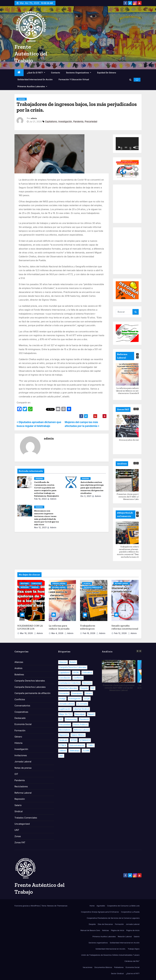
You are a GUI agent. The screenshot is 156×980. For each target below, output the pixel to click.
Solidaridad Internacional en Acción (35, 79)
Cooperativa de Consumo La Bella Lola (123, 906)
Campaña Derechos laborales (30, 681)
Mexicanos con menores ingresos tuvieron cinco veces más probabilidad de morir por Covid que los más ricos (47, 518)
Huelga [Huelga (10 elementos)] (62, 699)
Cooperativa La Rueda (130, 912)
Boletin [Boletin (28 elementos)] (73, 662)
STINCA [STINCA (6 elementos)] (63, 745)
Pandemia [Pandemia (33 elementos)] (84, 719)
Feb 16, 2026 (89, 633)
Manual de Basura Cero (90, 930)
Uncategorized (22, 824)
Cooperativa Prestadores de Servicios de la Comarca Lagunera (113, 918)
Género (18, 737)
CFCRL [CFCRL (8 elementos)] (76, 673)
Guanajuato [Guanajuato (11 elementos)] (77, 693)
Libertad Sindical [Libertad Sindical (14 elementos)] (81, 709)
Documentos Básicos (103, 967)
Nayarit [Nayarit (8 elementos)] (91, 714)
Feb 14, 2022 (40, 499)
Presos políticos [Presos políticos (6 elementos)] (81, 725)
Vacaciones (87, 967)
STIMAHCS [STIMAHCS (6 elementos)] (85, 740)
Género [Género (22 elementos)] (89, 693)
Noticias (105, 930)
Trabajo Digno (134, 949)
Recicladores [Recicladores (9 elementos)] (65, 730)
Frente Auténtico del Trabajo (31, 54)
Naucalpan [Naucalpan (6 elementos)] (80, 714)
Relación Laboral (125, 936)
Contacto (56, 73)
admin (34, 118)
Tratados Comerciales (92, 587)
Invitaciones (21, 755)
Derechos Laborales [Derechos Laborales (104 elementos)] (68, 688)
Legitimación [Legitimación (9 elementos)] (65, 709)
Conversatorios (22, 706)
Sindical (35, 587)
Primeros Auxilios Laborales (32, 86)
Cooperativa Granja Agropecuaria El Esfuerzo (100, 912)
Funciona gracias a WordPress (27, 906)
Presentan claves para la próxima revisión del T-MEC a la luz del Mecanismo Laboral (132, 497)
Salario (18, 805)
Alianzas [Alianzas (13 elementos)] (63, 662)
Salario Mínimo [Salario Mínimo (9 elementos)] (78, 735)
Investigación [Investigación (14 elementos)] (75, 699)
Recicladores (21, 786)
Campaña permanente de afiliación (32, 693)
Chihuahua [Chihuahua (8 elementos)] (87, 673)
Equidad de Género (107, 73)
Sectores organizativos (79, 73)
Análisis (18, 668)
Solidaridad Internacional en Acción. (111, 949)
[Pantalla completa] (137, 147)
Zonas (18, 836)
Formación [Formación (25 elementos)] (64, 693)
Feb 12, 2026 (120, 633)
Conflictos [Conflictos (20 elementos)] (78, 678)
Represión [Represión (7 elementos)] (64, 735)
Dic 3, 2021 (86, 496)
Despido (92, 924)
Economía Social (23, 724)
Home (92, 906)
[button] (130, 80)
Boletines (25, 583)
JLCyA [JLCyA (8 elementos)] (87, 699)
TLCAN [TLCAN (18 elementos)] (86, 751)
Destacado (20, 718)
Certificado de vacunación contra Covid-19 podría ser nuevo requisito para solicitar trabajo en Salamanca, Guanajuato (47, 489)
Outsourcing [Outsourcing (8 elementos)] (71, 719)
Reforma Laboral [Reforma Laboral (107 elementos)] (81, 730)
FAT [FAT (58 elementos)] (93, 688)
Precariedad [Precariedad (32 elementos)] (65, 725)
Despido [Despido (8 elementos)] (84, 688)
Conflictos (36, 583)
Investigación (65, 122)
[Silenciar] (135, 147)
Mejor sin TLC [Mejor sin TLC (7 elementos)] (66, 714)
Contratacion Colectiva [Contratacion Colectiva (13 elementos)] (69, 683)
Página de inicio (118, 930)
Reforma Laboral (59, 587)
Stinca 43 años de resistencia (132, 440)
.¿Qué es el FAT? (36, 73)
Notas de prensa (23, 768)
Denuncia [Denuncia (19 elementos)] (87, 683)
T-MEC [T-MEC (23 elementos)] (91, 745)
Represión (25, 587)
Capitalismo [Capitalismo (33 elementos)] (64, 673)
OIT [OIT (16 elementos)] (61, 719)
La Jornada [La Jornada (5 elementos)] (82, 704)
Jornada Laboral (59, 583)
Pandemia (22, 99)
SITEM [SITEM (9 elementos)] (74, 740)
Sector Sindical (117, 973)
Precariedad (91, 122)
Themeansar (62, 906)
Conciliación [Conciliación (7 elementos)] (65, 678)
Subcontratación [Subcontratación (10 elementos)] (77, 745)
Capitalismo (51, 122)
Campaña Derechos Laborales (30, 687)
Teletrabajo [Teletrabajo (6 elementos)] (74, 751)
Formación (20, 730)
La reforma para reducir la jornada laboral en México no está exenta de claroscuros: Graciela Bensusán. (132, 391)
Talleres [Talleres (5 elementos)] (63, 751)
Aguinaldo (101, 906)
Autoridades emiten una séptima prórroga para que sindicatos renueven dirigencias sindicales (92, 488)
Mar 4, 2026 (57, 633)
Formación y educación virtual (74, 79)
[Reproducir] (119, 147)
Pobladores (119, 967)
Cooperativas (21, 712)
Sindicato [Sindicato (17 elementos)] (63, 740)
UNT (17, 830)
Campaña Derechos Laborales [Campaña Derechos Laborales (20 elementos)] (73, 667)
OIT (16, 774)
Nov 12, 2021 (40, 527)
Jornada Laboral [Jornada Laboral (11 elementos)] (67, 704)
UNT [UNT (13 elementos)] (61, 756)
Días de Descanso (105, 924)
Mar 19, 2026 (26, 633)
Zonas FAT (20, 842)
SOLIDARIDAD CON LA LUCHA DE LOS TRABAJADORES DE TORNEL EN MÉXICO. (30, 630)
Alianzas (87, 583)
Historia (18, 743)
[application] (127, 144)
